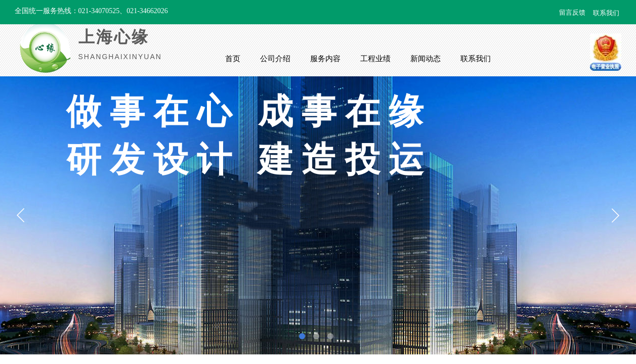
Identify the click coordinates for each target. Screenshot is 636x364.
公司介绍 (275, 59)
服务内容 (325, 59)
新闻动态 (426, 59)
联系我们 (476, 59)
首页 (233, 59)
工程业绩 (375, 59)
